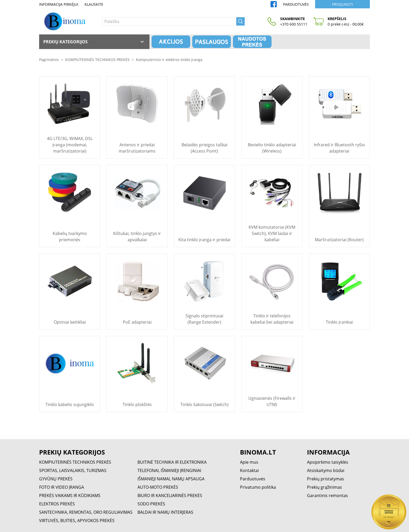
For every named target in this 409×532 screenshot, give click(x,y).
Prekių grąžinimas (324, 487)
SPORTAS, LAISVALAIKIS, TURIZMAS (73, 470)
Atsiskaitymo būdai (326, 470)
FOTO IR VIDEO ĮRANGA (62, 487)
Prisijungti (342, 4)
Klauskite (94, 4)
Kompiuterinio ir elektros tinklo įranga (169, 60)
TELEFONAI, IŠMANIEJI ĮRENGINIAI (169, 470)
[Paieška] (169, 21)
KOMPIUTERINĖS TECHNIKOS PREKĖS (97, 60)
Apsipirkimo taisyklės (328, 462)
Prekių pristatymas (326, 479)
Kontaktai (249, 470)
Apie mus (249, 462)
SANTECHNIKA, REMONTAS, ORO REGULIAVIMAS (86, 512)
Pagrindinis (49, 60)
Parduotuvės (296, 4)
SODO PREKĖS (151, 504)
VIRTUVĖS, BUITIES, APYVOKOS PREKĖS (77, 521)
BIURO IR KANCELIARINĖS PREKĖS (170, 495)
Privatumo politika (258, 487)
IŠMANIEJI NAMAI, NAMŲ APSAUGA (171, 479)
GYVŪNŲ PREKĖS (56, 479)
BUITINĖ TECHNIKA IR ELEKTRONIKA (172, 462)
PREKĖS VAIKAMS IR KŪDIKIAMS (70, 495)
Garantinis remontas (327, 495)
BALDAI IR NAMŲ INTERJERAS (165, 512)
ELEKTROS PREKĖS (57, 504)
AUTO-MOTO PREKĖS (158, 487)
